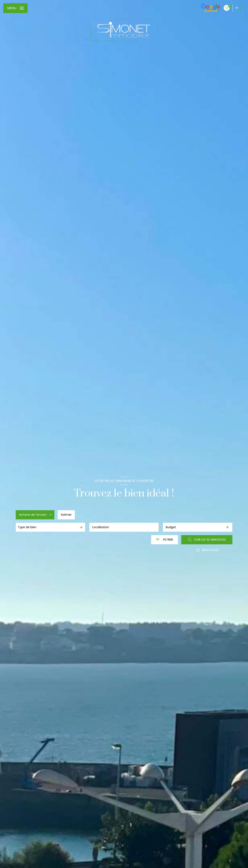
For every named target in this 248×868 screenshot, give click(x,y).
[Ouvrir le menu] (15, 8)
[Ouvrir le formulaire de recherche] (164, 540)
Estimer (66, 515)
